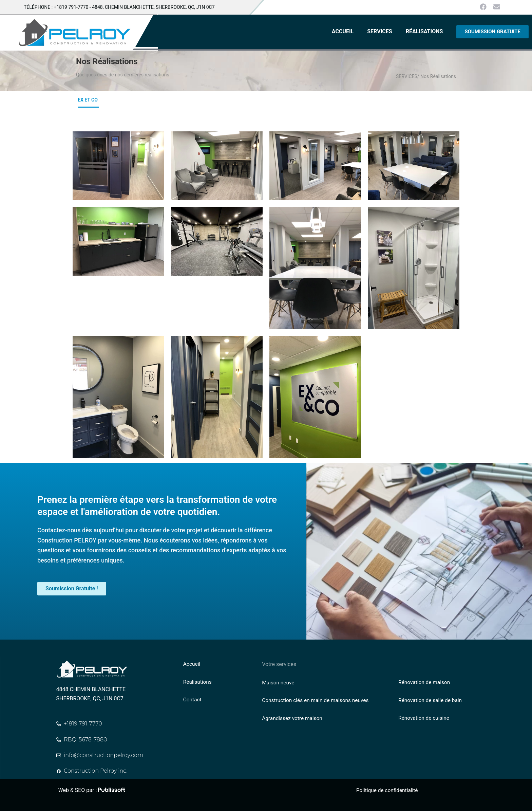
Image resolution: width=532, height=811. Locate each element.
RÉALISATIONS (424, 31)
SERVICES (379, 31)
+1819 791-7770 (71, 7)
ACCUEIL (343, 31)
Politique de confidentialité (388, 790)
